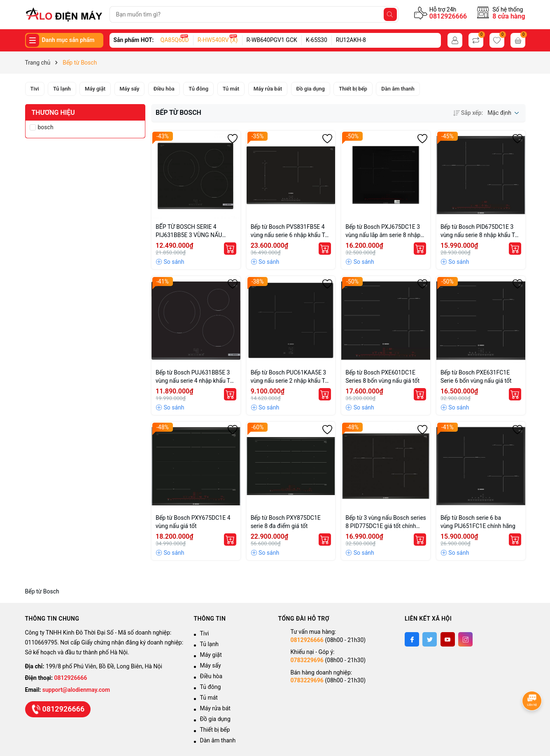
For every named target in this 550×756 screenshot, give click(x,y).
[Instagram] (465, 639)
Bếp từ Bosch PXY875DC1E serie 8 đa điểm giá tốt (286, 522)
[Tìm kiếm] (390, 14)
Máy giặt (211, 655)
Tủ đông (211, 687)
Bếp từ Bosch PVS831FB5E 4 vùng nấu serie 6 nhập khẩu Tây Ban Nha (291, 231)
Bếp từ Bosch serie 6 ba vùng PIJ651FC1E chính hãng (478, 522)
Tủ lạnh (209, 644)
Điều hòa (211, 676)
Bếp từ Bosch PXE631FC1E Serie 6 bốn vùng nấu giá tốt (476, 377)
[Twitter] (430, 639)
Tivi (205, 633)
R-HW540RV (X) (218, 40)
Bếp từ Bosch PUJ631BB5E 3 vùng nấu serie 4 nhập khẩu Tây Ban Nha (196, 377)
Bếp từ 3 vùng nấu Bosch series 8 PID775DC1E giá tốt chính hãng (386, 522)
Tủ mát (209, 698)
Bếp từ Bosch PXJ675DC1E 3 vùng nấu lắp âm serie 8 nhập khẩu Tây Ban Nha (383, 231)
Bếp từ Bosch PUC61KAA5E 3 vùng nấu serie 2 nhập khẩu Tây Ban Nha (291, 377)
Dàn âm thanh (218, 740)
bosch (46, 127)
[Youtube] (448, 639)
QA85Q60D (175, 40)
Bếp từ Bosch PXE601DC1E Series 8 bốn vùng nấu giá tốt (382, 377)
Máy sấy (211, 665)
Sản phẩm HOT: (134, 40)
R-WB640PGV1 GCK (272, 40)
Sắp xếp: (468, 113)
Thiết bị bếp (215, 730)
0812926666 (448, 16)
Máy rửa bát (215, 708)
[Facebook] (412, 639)
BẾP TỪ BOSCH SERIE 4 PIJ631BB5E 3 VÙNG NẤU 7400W (189, 231)
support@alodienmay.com (76, 690)
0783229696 (307, 660)
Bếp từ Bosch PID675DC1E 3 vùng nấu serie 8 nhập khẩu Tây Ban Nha (481, 231)
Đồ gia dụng (215, 719)
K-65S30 (317, 40)
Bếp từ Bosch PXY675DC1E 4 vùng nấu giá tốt (193, 522)
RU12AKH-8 (351, 40)
